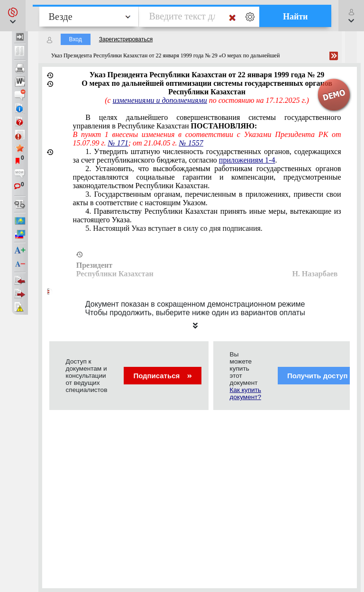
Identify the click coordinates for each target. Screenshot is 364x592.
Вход (76, 39)
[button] (13, 16)
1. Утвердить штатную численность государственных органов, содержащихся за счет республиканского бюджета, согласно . (207, 156)
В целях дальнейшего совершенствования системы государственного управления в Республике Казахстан (207, 122)
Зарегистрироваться (126, 39)
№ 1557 (191, 143)
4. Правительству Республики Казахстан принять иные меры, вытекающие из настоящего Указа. (207, 215)
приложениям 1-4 (247, 160)
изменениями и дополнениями (160, 100)
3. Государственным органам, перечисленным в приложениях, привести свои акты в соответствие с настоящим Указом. (207, 198)
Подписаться (162, 376)
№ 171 (118, 143)
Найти (296, 17)
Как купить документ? (246, 393)
